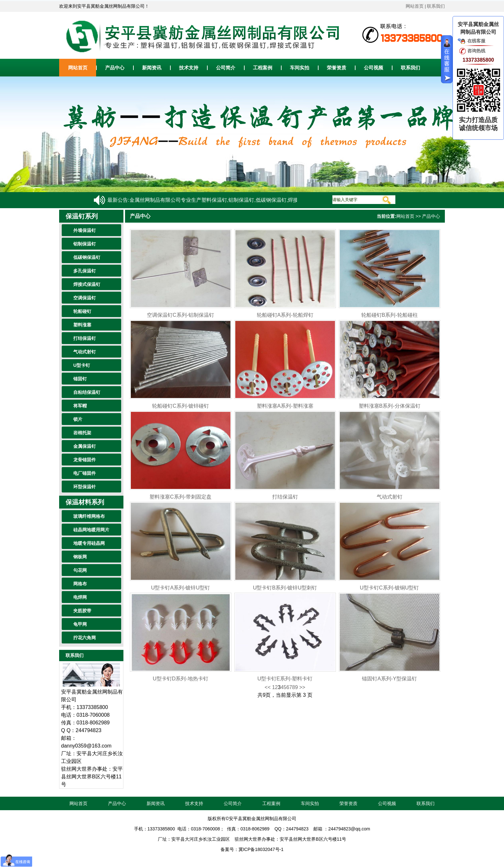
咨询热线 (476, 51)
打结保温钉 (85, 338)
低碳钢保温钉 (87, 257)
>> (302, 687)
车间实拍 (300, 68)
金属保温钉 (85, 446)
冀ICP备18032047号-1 (261, 849)
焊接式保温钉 (87, 284)
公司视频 (373, 68)
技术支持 (189, 68)
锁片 (78, 419)
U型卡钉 (82, 365)
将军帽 (80, 406)
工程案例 (263, 68)
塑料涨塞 (82, 325)
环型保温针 (85, 487)
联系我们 (436, 6)
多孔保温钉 (85, 271)
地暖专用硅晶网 (89, 543)
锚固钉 (80, 379)
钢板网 (80, 557)
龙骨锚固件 (85, 460)
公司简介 (226, 68)
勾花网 (80, 570)
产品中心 (115, 68)
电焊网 (80, 597)
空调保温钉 (85, 298)
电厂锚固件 (85, 473)
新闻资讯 (152, 68)
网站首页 (415, 6)
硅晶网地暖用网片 (91, 530)
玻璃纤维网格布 (89, 516)
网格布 (80, 584)
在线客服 (476, 41)
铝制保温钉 (85, 244)
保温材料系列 (85, 502)
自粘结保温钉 (87, 392)
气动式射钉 (85, 352)
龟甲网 (80, 624)
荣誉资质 (337, 68)
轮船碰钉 (82, 311)
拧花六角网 (85, 638)
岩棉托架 (82, 433)
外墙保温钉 (85, 230)
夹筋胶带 (82, 611)
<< (268, 687)
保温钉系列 (82, 216)
